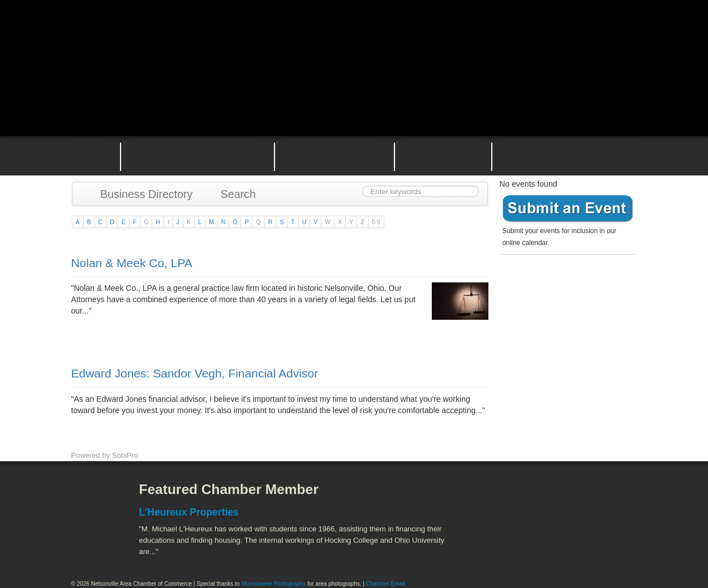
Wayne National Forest (546, 549)
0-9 (376, 222)
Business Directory (141, 194)
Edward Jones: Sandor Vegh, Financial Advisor (195, 373)
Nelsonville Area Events (334, 156)
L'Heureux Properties (189, 512)
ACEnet (593, 498)
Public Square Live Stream (589, 35)
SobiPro (125, 455)
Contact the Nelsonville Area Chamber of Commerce (572, 156)
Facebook (91, 498)
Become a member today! (565, 286)
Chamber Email (386, 584)
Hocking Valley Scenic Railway (607, 549)
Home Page (87, 156)
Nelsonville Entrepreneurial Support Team (443, 156)
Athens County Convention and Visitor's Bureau (500, 498)
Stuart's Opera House (485, 549)
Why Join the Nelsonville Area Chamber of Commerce (198, 156)
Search (233, 194)
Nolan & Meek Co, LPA (132, 263)
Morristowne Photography (273, 584)
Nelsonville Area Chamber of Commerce (204, 33)
